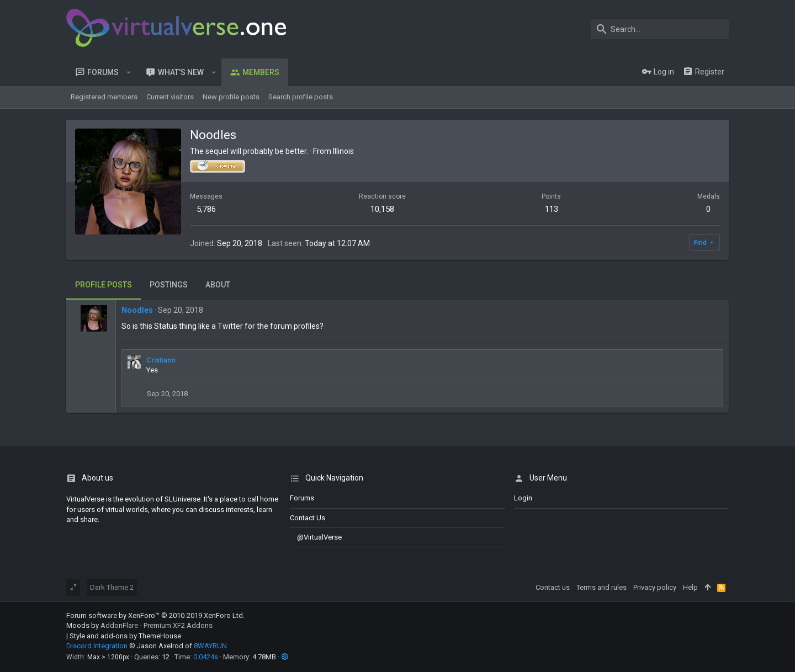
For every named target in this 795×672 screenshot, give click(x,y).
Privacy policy (655, 587)
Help (690, 587)
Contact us (308, 518)
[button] (129, 72)
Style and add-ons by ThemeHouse (125, 636)
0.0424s (206, 657)
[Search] (660, 29)
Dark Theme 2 (112, 587)
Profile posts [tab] (104, 285)
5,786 (206, 209)
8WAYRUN (210, 646)
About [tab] (218, 285)
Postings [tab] (169, 285)
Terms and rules (601, 587)
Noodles (137, 310)
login (523, 498)
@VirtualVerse (316, 537)
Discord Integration (97, 646)
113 (552, 209)
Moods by (139, 625)
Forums (302, 498)
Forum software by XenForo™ (155, 615)
